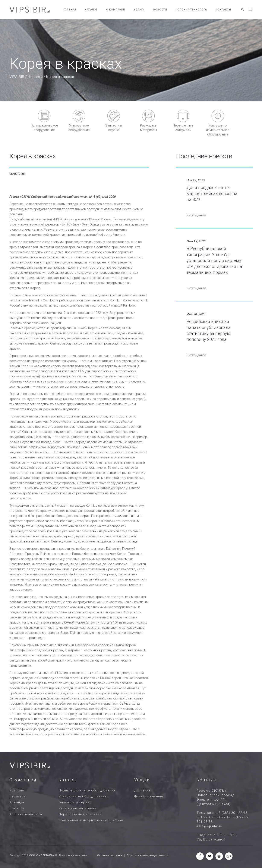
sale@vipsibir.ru (209, 826)
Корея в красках (33, 156)
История (17, 790)
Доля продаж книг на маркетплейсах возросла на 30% (212, 193)
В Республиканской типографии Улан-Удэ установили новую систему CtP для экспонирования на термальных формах (214, 260)
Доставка (143, 790)
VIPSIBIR (17, 77)
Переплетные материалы (81, 814)
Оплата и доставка (110, 855)
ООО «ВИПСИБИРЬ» (42, 855)
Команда (17, 802)
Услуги (139, 10)
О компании (116, 10)
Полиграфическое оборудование (87, 790)
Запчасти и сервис (75, 802)
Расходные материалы (78, 808)
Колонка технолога (191, 10)
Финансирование (149, 796)
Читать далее (196, 215)
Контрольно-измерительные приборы (91, 820)
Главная (70, 10)
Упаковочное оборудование (83, 796)
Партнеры (18, 796)
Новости (160, 10)
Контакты (223, 10)
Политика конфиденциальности (148, 855)
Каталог (91, 10)
